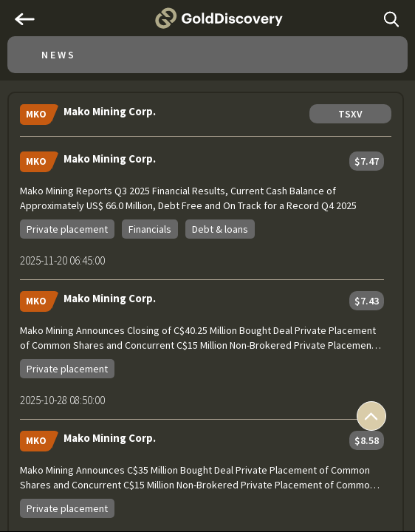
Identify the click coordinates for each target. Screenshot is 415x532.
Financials (150, 229)
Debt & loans (220, 229)
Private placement (67, 229)
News (59, 55)
